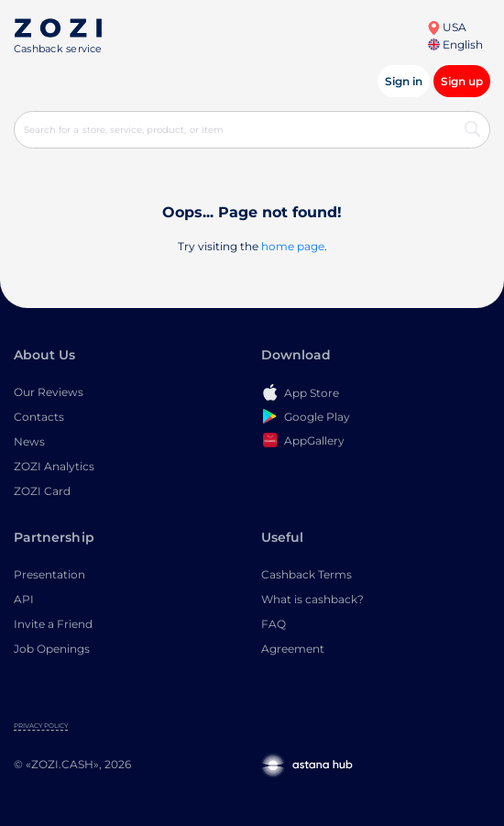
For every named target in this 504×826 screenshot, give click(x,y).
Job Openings (52, 649)
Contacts (39, 417)
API (24, 599)
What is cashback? (312, 599)
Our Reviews (49, 392)
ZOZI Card (42, 491)
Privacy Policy (41, 726)
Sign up (462, 81)
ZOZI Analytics (54, 466)
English (455, 44)
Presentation (49, 574)
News (29, 441)
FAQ (274, 624)
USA (447, 27)
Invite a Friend (53, 624)
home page (293, 246)
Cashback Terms (307, 574)
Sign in (404, 81)
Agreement (293, 649)
